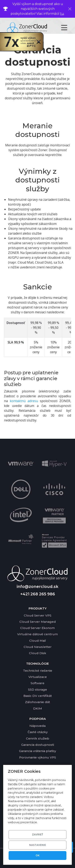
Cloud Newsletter (38, 647)
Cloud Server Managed (38, 622)
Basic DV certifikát (38, 696)
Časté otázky (38, 732)
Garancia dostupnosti (38, 745)
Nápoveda (37, 726)
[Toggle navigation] (68, 28)
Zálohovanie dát (37, 702)
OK (38, 855)
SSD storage (37, 690)
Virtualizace (38, 677)
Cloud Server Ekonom (37, 628)
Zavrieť (37, 834)
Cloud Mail (38, 641)
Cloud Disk (38, 653)
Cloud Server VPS (38, 615)
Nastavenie (38, 845)
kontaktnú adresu (24, 401)
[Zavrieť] (70, 9)
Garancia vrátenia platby (37, 751)
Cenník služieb (38, 738)
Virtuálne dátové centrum (37, 634)
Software (37, 683)
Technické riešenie (38, 671)
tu (62, 14)
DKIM (38, 708)
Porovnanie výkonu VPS (38, 757)
